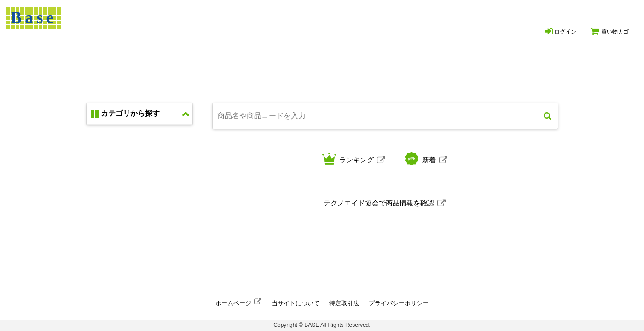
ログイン (561, 31)
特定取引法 (344, 303)
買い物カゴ (609, 31)
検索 (548, 116)
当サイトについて (296, 303)
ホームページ (233, 303)
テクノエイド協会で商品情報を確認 (379, 203)
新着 (429, 160)
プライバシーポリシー (399, 303)
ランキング (357, 160)
